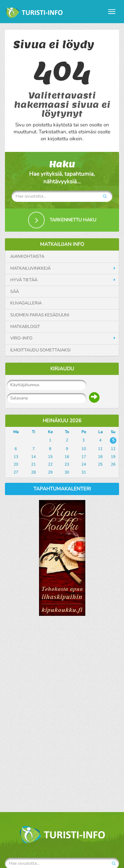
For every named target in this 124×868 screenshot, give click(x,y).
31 (84, 472)
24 (84, 464)
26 (113, 464)
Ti (33, 432)
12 (113, 449)
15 (50, 457)
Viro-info (21, 338)
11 (100, 449)
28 (33, 472)
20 (16, 464)
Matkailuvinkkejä (30, 268)
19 (113, 457)
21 (33, 464)
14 (33, 457)
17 (84, 457)
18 (100, 457)
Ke (50, 432)
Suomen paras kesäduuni (40, 315)
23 (67, 464)
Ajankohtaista (27, 256)
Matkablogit (25, 327)
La (100, 432)
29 (50, 472)
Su (113, 432)
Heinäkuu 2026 (62, 421)
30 (67, 472)
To (67, 432)
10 (84, 449)
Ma (16, 432)
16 (67, 457)
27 (16, 472)
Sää (15, 292)
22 (50, 464)
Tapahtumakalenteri (62, 489)
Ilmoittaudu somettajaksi (40, 350)
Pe (84, 432)
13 (16, 457)
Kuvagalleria (26, 303)
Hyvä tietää (24, 280)
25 (100, 464)
